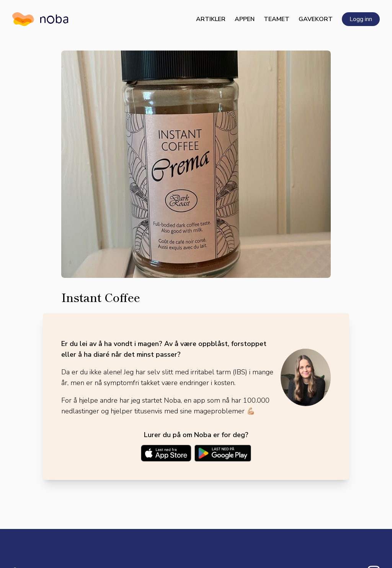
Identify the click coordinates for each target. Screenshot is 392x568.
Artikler (211, 19)
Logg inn (361, 19)
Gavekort (316, 19)
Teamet (277, 19)
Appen (245, 19)
